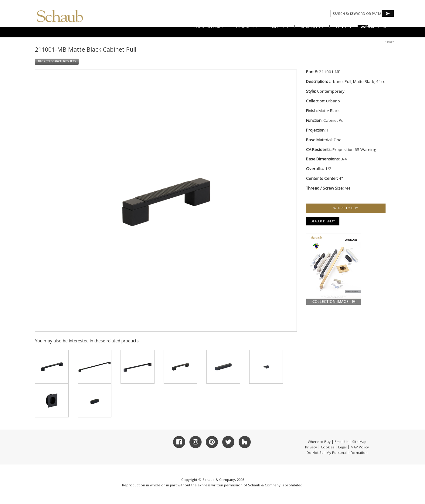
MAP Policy (360, 447)
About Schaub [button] (209, 27)
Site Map (359, 442)
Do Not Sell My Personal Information (337, 453)
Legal (342, 447)
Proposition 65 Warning (354, 149)
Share (390, 42)
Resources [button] (312, 27)
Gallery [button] (279, 27)
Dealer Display (323, 221)
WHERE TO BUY (376, 27)
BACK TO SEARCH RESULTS (57, 61)
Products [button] (247, 27)
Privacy (311, 447)
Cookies (328, 447)
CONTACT (344, 27)
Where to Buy (319, 442)
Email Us (341, 442)
